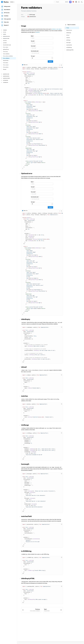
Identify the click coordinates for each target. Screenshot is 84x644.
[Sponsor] (73, 2)
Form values (6, 47)
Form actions (6, 67)
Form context (6, 65)
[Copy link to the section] (20, 26)
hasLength (25, 464)
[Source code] (76, 2)
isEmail (24, 367)
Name (32, 36)
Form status (6, 63)
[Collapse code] (60, 65)
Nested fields (6, 61)
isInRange (25, 425)
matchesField (26, 516)
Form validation (6, 54)
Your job (33, 41)
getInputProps (6, 49)
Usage (24, 26)
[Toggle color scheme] (82, 2)
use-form (5, 41)
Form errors (5, 52)
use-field (5, 43)
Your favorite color (35, 51)
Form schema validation (8, 56)
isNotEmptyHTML (28, 579)
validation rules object (57, 29)
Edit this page (31, 15)
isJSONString (26, 551)
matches (25, 396)
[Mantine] (5, 2)
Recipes (5, 69)
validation (37, 32)
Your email (33, 46)
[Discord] (70, 2)
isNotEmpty (26, 319)
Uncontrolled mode (7, 45)
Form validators (6, 58)
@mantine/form (32, 17)
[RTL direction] (79, 2)
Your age (33, 56)
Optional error (27, 174)
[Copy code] (61, 65)
